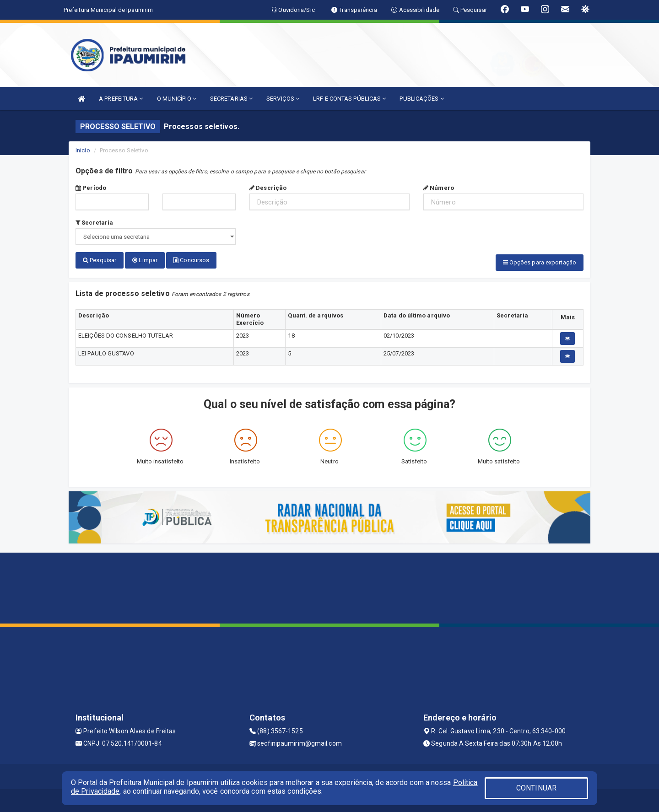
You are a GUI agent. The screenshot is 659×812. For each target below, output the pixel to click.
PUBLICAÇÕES (421, 99)
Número (439, 188)
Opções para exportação (540, 262)
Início (83, 150)
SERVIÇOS (283, 99)
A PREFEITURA (121, 99)
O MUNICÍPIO (177, 99)
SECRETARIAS (231, 99)
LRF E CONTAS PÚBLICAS (349, 99)
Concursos (191, 260)
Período (91, 188)
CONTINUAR (536, 788)
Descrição (268, 188)
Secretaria (94, 223)
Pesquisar (100, 260)
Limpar (145, 260)
